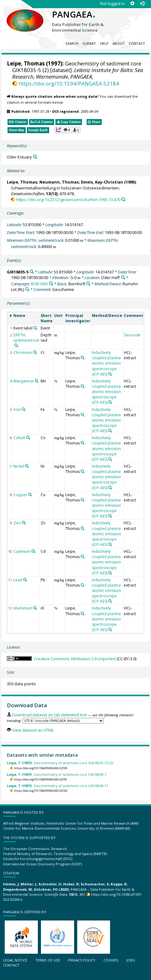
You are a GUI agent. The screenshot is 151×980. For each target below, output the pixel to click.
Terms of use (48, 960)
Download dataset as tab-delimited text (50, 715)
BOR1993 (39, 284)
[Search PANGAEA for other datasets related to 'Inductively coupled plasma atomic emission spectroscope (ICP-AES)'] (110, 374)
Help (104, 43)
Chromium (23, 353)
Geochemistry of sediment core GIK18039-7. (57, 774)
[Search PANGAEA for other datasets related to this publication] (123, 199)
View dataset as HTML (33, 730)
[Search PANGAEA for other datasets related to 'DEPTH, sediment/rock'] (16, 345)
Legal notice (15, 960)
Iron (17, 410)
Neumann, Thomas (59, 182)
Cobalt (19, 438)
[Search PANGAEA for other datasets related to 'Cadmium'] (33, 551)
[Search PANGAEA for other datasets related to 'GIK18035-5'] (32, 272)
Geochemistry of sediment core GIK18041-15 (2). (60, 763)
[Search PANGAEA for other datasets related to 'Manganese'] (37, 381)
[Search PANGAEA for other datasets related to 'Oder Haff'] (123, 277)
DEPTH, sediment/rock (26, 338)
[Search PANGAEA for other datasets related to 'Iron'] (23, 409)
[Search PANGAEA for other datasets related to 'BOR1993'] (51, 284)
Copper (20, 495)
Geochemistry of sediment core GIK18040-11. (58, 786)
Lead (18, 580)
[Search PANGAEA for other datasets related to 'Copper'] (30, 495)
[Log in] (142, 4)
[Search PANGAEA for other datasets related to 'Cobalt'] (28, 438)
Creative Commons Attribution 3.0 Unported (75, 659)
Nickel (19, 466)
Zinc (17, 523)
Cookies (111, 960)
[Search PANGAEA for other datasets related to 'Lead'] (25, 580)
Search (72, 43)
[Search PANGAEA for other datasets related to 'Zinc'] (24, 523)
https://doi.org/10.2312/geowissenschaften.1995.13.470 (68, 200)
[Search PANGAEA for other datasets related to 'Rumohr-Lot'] (27, 289)
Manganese (24, 381)
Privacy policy (82, 960)
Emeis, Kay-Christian (102, 182)
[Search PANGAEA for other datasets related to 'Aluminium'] (35, 608)
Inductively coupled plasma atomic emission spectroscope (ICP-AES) (106, 363)
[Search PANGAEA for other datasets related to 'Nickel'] (27, 466)
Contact (137, 43)
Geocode (132, 335)
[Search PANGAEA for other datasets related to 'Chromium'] (35, 352)
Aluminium (23, 608)
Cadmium (22, 551)
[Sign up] (132, 4)
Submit (89, 43)
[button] (68, 130)
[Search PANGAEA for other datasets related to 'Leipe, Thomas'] (83, 358)
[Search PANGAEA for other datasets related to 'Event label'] (35, 328)
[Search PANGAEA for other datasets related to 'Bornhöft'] (88, 284)
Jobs (131, 960)
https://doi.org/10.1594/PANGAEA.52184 (69, 83)
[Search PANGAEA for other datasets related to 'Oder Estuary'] (35, 157)
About (119, 43)
